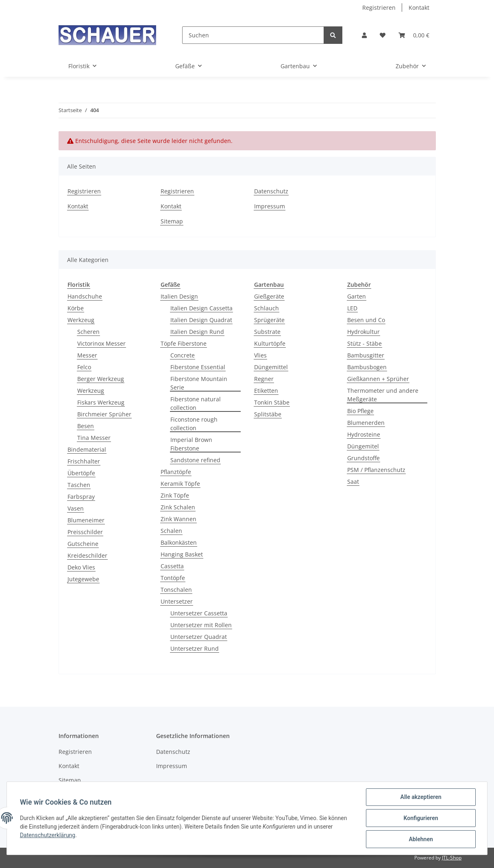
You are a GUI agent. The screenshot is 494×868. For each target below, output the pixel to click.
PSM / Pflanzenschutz (376, 470)
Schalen (171, 531)
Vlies (260, 355)
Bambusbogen (367, 367)
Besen (86, 426)
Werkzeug (81, 320)
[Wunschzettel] (383, 35)
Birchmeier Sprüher (104, 414)
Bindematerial (87, 449)
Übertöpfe (81, 473)
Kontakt (419, 8)
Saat (353, 482)
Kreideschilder (87, 555)
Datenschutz (271, 191)
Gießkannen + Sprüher (378, 379)
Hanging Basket (182, 554)
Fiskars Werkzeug (101, 402)
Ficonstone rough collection (194, 424)
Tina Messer (94, 438)
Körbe (76, 308)
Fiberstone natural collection (196, 403)
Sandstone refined (195, 460)
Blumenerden (366, 423)
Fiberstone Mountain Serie (199, 383)
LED (352, 308)
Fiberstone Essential (198, 367)
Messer (87, 355)
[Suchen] (253, 35)
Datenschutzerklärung (48, 835)
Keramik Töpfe (180, 484)
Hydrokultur (363, 332)
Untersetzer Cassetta (199, 613)
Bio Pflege (360, 411)
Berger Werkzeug (101, 379)
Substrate (267, 332)
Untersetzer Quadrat (199, 637)
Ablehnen (421, 839)
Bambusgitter (366, 355)
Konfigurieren (421, 818)
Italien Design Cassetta (201, 308)
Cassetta (172, 566)
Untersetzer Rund (195, 648)
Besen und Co (366, 320)
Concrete (183, 355)
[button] (364, 35)
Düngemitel (363, 446)
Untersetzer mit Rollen (201, 625)
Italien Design (179, 296)
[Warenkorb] (414, 35)
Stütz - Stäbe (365, 343)
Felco (84, 367)
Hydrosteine (364, 434)
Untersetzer (177, 601)
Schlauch (267, 308)
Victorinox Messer (101, 343)
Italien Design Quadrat (201, 320)
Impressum (270, 206)
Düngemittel (271, 367)
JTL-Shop (452, 858)
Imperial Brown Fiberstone (191, 444)
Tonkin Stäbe (272, 402)
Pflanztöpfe (176, 472)
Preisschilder (85, 532)
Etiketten (266, 391)
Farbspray (81, 497)
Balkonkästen (179, 542)
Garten (357, 296)
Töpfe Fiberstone (184, 343)
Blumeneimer (86, 520)
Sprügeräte (269, 320)
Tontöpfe (173, 578)
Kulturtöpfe (270, 343)
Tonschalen (176, 590)
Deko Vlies (81, 567)
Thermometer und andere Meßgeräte (383, 395)
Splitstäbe (268, 414)
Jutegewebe (83, 579)
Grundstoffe (363, 458)
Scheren (88, 332)
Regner (264, 379)
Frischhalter (84, 461)
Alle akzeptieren (421, 797)
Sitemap (172, 221)
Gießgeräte (269, 296)
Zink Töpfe (175, 495)
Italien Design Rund (197, 332)
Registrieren (379, 8)
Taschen (79, 485)
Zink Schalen (178, 507)
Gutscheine (83, 544)
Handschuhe (85, 296)
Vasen (76, 508)
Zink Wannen (178, 519)
